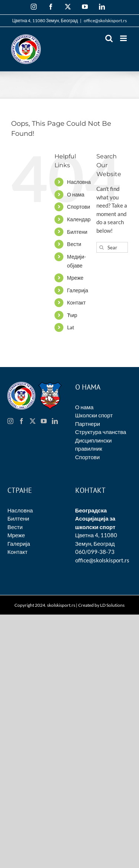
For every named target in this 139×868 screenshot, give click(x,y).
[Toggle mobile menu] (124, 38)
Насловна (79, 182)
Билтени (77, 232)
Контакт (76, 302)
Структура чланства (101, 432)
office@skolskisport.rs (105, 21)
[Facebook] (21, 421)
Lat (71, 327)
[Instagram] (10, 421)
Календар (79, 219)
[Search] (102, 247)
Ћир (72, 315)
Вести (74, 244)
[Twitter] (33, 421)
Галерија (78, 290)
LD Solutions (112, 605)
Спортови (79, 207)
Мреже (75, 278)
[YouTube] (44, 421)
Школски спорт (94, 415)
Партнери (88, 424)
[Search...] (112, 247)
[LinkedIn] (55, 421)
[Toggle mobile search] (109, 38)
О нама (76, 194)
